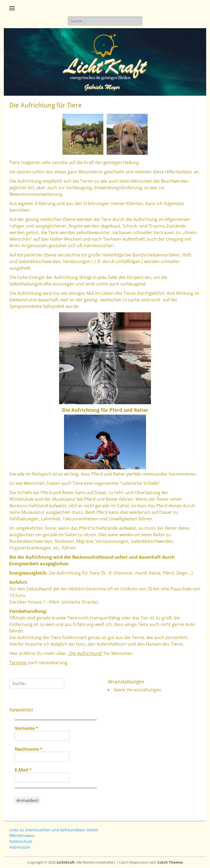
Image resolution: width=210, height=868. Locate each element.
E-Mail (23, 770)
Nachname (29, 749)
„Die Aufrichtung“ (85, 653)
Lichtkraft (66, 862)
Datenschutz (21, 841)
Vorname (27, 728)
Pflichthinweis (22, 836)
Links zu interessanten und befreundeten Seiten (54, 830)
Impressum (20, 847)
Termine (18, 663)
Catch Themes (170, 862)
